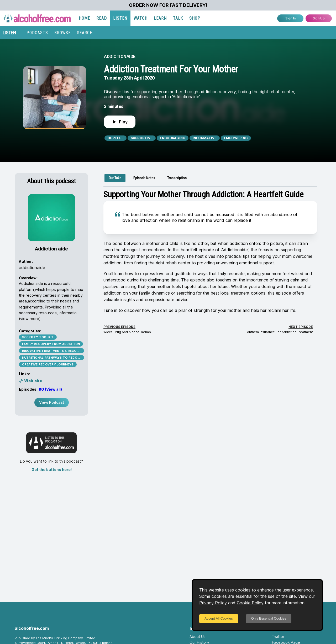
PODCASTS (37, 33)
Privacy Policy (213, 603)
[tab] (115, 178)
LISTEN (120, 18)
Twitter (278, 637)
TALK (178, 18)
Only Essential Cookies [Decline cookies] (269, 618)
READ (102, 18)
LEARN (160, 18)
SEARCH (85, 33)
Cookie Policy (250, 603)
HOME (84, 18)
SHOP (195, 18)
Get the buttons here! (52, 470)
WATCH (141, 18)
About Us (198, 637)
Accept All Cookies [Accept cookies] (219, 618)
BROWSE (62, 33)
